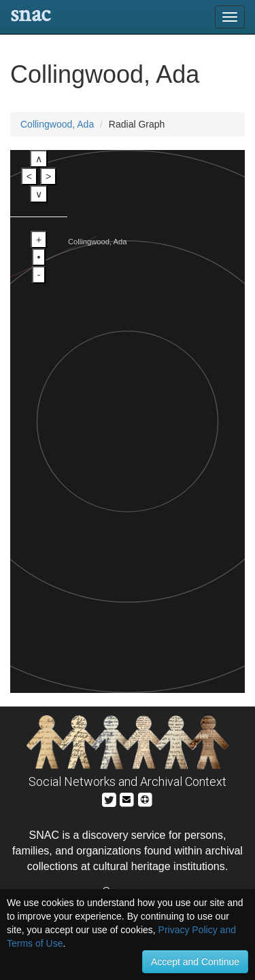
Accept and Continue (195, 962)
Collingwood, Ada (57, 124)
